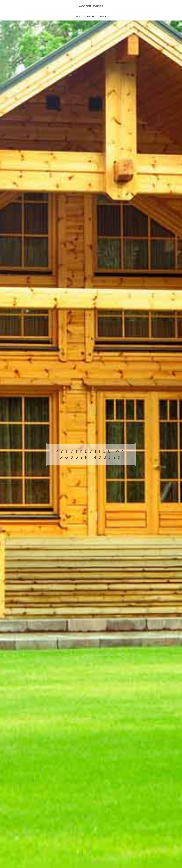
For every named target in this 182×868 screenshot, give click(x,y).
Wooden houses (91, 6)
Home (79, 17)
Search (102, 17)
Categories (89, 17)
